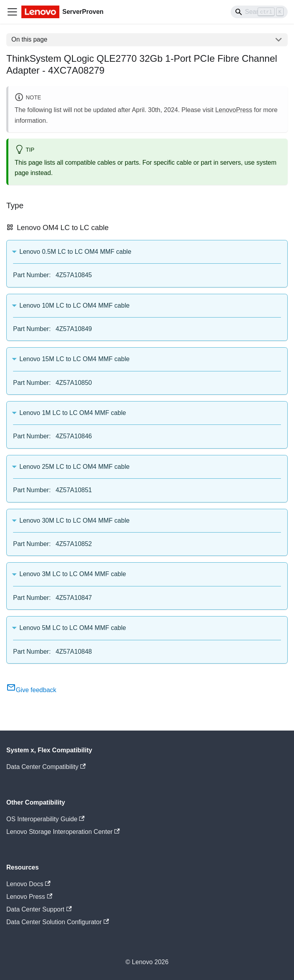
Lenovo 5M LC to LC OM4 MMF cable (73, 628)
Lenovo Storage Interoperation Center (63, 832)
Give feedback (31, 690)
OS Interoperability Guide (46, 819)
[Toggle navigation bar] (12, 12)
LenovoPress (234, 110)
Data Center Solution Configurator (58, 922)
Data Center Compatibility (46, 767)
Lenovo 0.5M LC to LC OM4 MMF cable (75, 252)
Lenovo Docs (28, 884)
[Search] (259, 12)
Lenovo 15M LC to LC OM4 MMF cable (74, 359)
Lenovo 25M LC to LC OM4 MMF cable (74, 467)
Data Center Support (39, 909)
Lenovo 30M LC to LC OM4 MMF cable (74, 520)
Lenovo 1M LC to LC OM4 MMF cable (73, 413)
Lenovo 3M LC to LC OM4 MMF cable (73, 574)
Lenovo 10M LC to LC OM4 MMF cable (74, 305)
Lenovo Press (29, 897)
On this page (29, 39)
